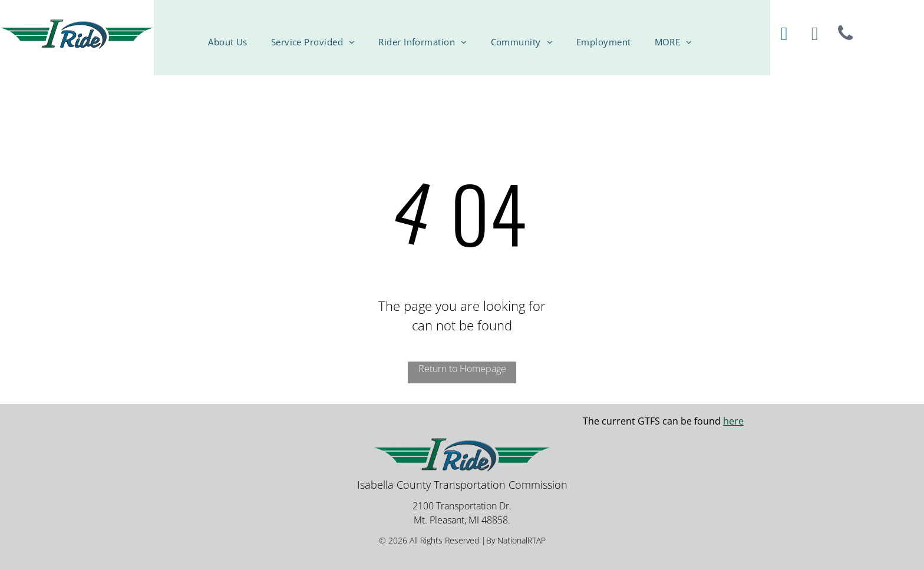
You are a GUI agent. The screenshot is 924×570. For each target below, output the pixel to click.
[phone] (846, 35)
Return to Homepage (462, 369)
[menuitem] (240, 30)
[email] (815, 35)
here (733, 421)
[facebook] (784, 35)
